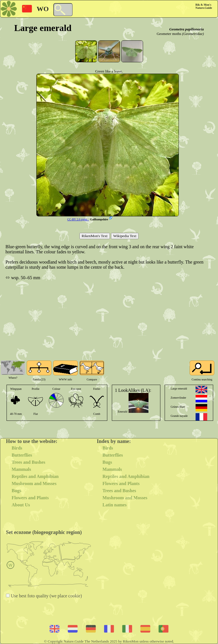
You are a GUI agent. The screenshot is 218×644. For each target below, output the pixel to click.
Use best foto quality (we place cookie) (46, 596)
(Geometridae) (193, 34)
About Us (21, 505)
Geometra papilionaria (186, 29)
